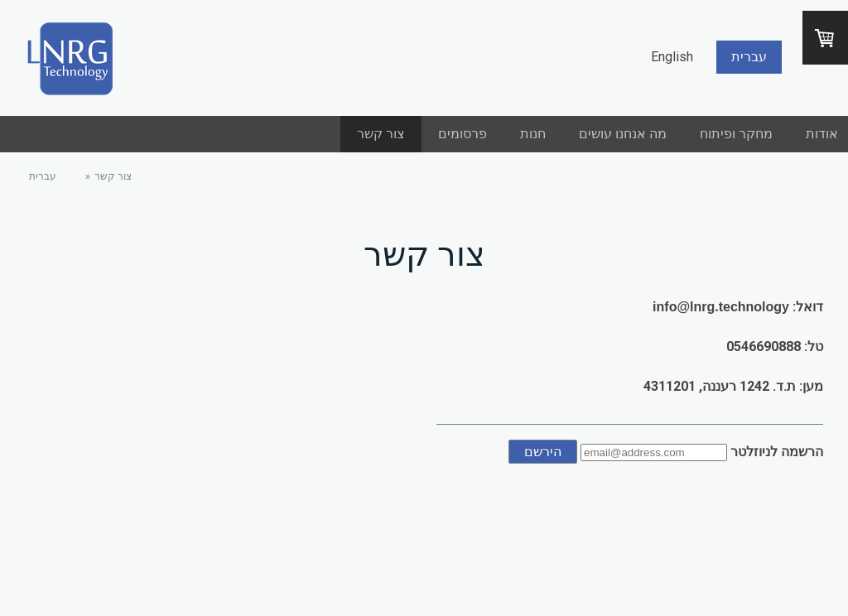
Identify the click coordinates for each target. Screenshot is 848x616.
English (672, 57)
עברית (749, 57)
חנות (533, 134)
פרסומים (463, 134)
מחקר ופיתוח (736, 134)
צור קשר (381, 134)
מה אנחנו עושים (623, 134)
